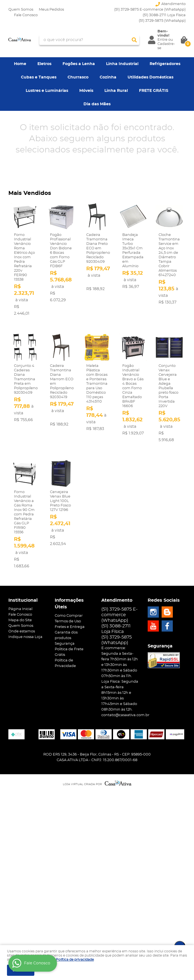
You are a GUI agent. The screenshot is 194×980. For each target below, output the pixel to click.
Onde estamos (22, 631)
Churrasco (78, 77)
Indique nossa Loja (25, 637)
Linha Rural (116, 91)
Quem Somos (21, 10)
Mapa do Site (20, 620)
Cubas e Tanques (39, 77)
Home (20, 64)
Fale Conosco (26, 15)
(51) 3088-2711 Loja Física (164, 15)
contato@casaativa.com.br (125, 715)
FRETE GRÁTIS (154, 91)
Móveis (86, 91)
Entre (162, 40)
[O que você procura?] (134, 40)
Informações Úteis (69, 604)
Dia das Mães (97, 104)
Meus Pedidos (51, 10)
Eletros (44, 64)
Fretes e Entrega (70, 627)
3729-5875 (162, 21)
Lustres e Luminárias (47, 91)
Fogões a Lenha (79, 64)
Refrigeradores (165, 64)
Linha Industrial (122, 64)
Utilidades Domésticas (150, 77)
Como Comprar (69, 616)
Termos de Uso (68, 621)
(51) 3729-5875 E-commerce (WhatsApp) (150, 10)
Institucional (23, 600)
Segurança (65, 644)
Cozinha (108, 77)
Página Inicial (20, 609)
